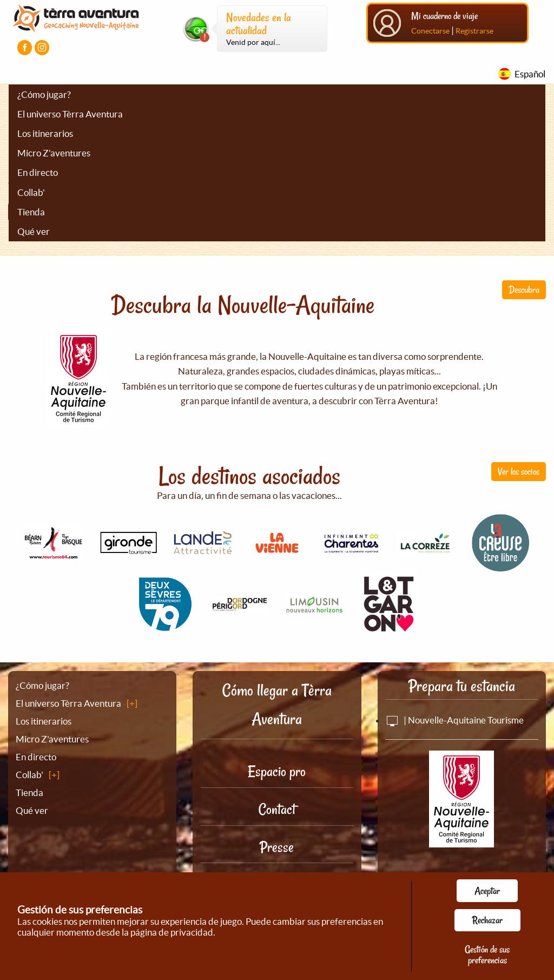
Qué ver (34, 231)
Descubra (524, 290)
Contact (277, 809)
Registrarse (474, 31)
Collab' (31, 192)
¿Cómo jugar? (44, 94)
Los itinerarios (45, 133)
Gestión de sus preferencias (487, 955)
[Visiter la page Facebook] (25, 47)
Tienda (31, 212)
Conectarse (430, 31)
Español (530, 74)
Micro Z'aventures (54, 153)
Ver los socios (519, 471)
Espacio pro (277, 771)
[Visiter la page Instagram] (42, 47)
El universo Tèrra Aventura (70, 114)
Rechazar (487, 920)
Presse (277, 847)
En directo (38, 172)
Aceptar (487, 891)
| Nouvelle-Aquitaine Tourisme (454, 720)
